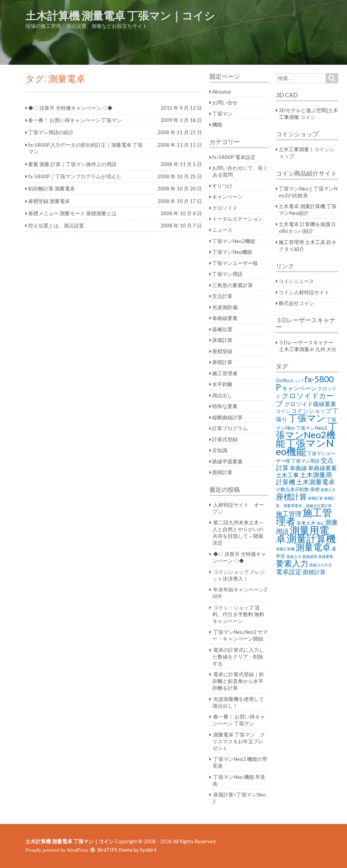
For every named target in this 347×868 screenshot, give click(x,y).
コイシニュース (296, 281)
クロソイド (225, 208)
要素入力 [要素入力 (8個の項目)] (292, 563)
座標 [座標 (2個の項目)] (315, 489)
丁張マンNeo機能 (232, 252)
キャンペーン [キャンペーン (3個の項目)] (299, 388)
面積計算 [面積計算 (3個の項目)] (314, 572)
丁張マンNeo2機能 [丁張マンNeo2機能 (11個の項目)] (307, 435)
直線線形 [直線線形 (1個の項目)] (310, 556)
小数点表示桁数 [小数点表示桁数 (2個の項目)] (292, 489)
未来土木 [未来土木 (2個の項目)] (306, 523)
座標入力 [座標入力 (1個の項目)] (328, 490)
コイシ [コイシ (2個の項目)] (283, 411)
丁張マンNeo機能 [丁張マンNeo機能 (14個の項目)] (305, 447)
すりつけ (222, 186)
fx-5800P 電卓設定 (234, 157)
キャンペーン (227, 197)
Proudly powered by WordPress (57, 850)
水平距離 (222, 384)
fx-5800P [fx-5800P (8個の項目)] (305, 383)
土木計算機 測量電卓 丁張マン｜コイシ (120, 15)
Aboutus (222, 92)
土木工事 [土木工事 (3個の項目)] (287, 475)
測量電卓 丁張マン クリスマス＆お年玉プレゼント (239, 741)
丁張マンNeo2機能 (234, 241)
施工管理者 (225, 373)
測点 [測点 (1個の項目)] (320, 523)
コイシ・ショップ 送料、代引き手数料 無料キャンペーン (238, 614)
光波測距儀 (225, 307)
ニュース (222, 230)
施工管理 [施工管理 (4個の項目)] (289, 514)
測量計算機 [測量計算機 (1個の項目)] (285, 549)
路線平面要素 (227, 461)
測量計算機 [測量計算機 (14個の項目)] (311, 538)
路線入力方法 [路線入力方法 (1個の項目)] (321, 565)
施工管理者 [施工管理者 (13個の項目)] (304, 517)
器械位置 (222, 329)
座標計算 (222, 362)
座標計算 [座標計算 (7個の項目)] (291, 497)
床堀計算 (222, 340)
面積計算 (222, 472)
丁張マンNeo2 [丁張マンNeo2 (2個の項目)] (311, 428)
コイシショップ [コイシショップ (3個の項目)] (311, 411)
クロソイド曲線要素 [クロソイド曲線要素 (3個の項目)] (310, 404)
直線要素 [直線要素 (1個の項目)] (326, 556)
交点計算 (222, 296)
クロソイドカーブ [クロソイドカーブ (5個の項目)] (305, 399)
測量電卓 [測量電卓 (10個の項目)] (313, 547)
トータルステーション (238, 219)
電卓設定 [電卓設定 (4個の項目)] (289, 572)
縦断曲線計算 (227, 417)
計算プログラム (230, 428)
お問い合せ (225, 102)
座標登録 (222, 351)
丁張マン (222, 114)
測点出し (222, 395)
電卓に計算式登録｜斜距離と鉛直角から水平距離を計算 (238, 681)
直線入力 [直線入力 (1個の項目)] (294, 556)
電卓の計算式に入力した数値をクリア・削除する (238, 657)
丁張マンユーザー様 (235, 263)
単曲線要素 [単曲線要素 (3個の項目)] (322, 468)
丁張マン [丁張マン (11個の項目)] (307, 418)
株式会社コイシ (296, 303)
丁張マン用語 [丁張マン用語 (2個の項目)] (305, 461)
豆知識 (220, 450)
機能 (217, 124)
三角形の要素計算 (232, 285)
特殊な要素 (225, 406)
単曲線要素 (225, 318)
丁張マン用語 (227, 274)
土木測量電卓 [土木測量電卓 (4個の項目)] (315, 482)
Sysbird (148, 850)
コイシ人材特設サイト (304, 292)
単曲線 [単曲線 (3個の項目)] (298, 468)
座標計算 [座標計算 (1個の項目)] (315, 498)
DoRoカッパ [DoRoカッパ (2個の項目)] (290, 380)
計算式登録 (225, 439)
